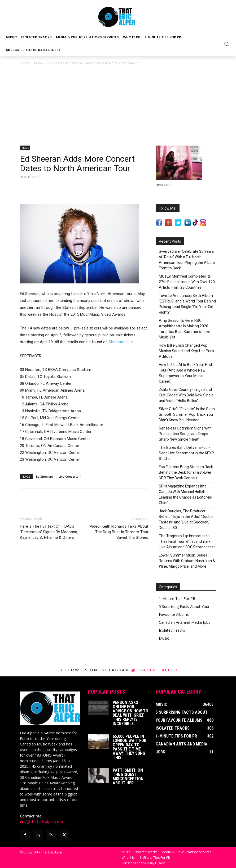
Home (25, 63)
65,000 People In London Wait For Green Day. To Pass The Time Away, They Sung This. (130, 747)
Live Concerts (68, 476)
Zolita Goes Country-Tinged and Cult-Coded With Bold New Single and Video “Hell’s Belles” (186, 395)
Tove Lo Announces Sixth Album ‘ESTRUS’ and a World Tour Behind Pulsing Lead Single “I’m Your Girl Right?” (187, 304)
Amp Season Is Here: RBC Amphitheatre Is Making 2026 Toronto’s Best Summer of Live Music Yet (185, 329)
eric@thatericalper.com (41, 822)
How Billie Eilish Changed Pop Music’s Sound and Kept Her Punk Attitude (187, 351)
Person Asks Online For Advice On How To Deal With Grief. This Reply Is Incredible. (130, 713)
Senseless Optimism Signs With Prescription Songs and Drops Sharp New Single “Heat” (185, 434)
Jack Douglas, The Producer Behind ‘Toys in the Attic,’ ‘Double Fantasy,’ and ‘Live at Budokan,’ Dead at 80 (186, 519)
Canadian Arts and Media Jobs (185, 622)
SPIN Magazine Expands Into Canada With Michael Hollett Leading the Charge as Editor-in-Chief (186, 494)
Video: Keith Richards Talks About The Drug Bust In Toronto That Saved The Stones (119, 532)
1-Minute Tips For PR (177, 598)
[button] (227, 44)
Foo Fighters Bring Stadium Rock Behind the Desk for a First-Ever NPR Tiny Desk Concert (186, 472)
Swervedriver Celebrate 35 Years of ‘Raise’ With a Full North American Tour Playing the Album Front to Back (187, 260)
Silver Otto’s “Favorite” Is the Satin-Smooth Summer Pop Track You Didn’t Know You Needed (187, 414)
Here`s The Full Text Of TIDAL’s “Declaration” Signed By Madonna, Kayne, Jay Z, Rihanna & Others (49, 532)
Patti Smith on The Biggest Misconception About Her (128, 777)
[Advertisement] (118, 106)
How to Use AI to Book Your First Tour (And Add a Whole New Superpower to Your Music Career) (185, 373)
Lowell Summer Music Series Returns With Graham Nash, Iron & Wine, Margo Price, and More (187, 561)
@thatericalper (155, 670)
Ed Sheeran (44, 476)
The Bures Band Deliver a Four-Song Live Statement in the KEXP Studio (186, 453)
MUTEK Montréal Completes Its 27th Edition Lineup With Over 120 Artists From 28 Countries (187, 282)
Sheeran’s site (121, 342)
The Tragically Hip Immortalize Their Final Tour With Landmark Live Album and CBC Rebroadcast (187, 541)
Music (38, 63)
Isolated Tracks (172, 630)
